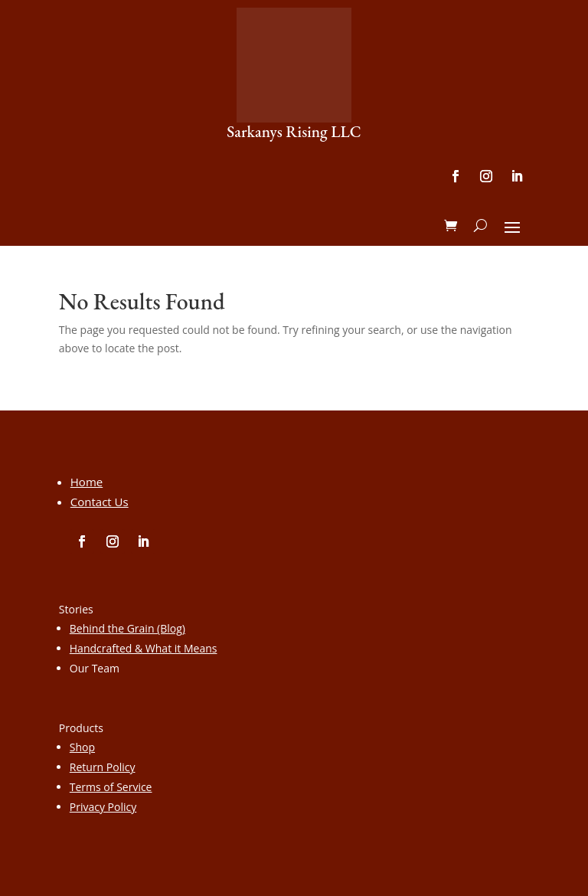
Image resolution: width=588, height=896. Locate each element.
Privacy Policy (103, 807)
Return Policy (103, 767)
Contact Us (100, 502)
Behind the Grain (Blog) (127, 628)
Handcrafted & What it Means (144, 648)
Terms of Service (111, 787)
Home (87, 482)
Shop (82, 747)
